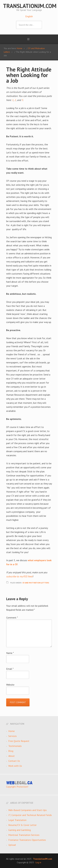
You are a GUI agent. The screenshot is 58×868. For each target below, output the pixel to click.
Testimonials (15, 746)
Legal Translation (17, 820)
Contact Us (14, 761)
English (29, 16)
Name (10, 653)
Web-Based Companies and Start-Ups (28, 810)
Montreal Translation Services (24, 835)
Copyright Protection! (17, 787)
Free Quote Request (19, 741)
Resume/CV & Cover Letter (23, 825)
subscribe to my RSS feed (19, 576)
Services (13, 736)
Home (12, 731)
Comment (12, 618)
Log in (38, 862)
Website (10, 685)
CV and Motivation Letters (36, 583)
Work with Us (15, 766)
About (12, 756)
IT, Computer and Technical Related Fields (30, 815)
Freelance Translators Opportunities (27, 840)
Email (10, 669)
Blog (11, 751)
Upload (12, 845)
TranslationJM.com (30, 6)
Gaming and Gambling (20, 830)
